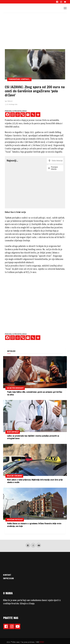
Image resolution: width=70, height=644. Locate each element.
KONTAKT (7, 575)
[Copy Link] (33, 115)
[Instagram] (13, 115)
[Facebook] (7, 115)
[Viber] (23, 115)
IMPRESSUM (8, 578)
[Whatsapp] (18, 115)
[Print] (38, 115)
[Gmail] (28, 115)
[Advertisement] (35, 30)
